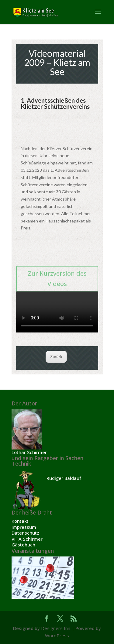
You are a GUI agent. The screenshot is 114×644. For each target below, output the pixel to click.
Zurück (56, 357)
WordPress (57, 635)
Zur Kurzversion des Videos (57, 279)
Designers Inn (56, 628)
